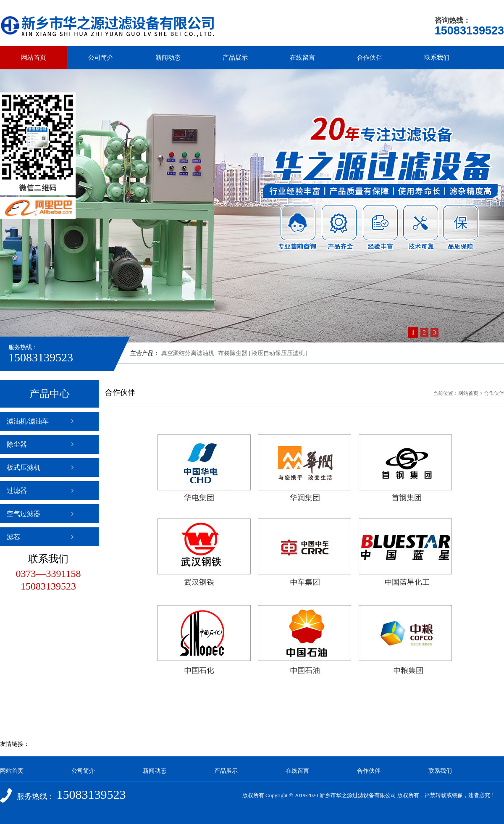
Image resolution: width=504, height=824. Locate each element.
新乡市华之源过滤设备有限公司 (358, 795)
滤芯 (13, 537)
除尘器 (17, 444)
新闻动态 (168, 58)
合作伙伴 (370, 58)
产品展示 (235, 58)
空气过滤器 (24, 514)
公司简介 (101, 58)
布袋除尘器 (233, 353)
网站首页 (34, 58)
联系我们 (437, 58)
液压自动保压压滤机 (278, 353)
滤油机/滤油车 (28, 421)
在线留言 (302, 58)
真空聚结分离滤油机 (188, 353)
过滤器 (17, 491)
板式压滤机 (24, 467)
